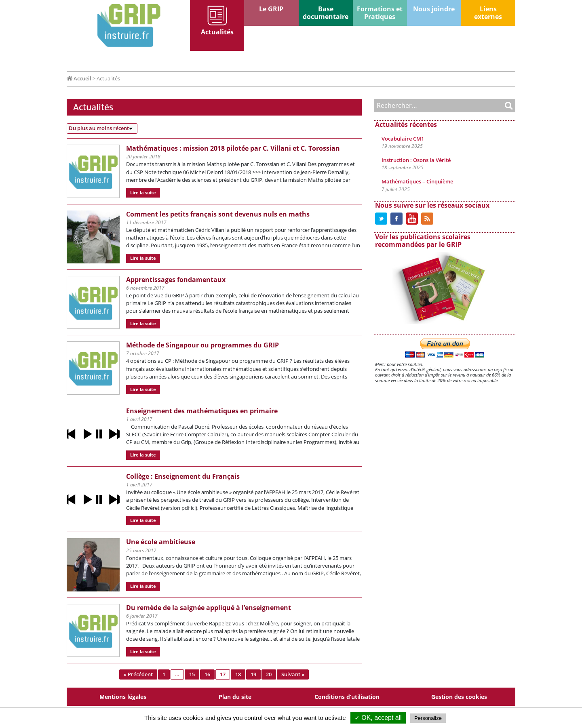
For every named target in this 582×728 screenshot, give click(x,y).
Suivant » (293, 674)
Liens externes (488, 13)
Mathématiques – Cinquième (417, 181)
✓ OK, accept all (378, 718)
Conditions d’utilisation (347, 697)
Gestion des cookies (459, 697)
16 (207, 674)
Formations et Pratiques (380, 13)
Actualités (217, 32)
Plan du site (235, 697)
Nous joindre (434, 9)
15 (192, 674)
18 (238, 674)
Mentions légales (123, 697)
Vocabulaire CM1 (403, 139)
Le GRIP (271, 9)
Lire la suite (143, 193)
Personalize (428, 718)
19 (253, 674)
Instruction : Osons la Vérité (416, 160)
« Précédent (138, 674)
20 (269, 674)
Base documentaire (326, 13)
